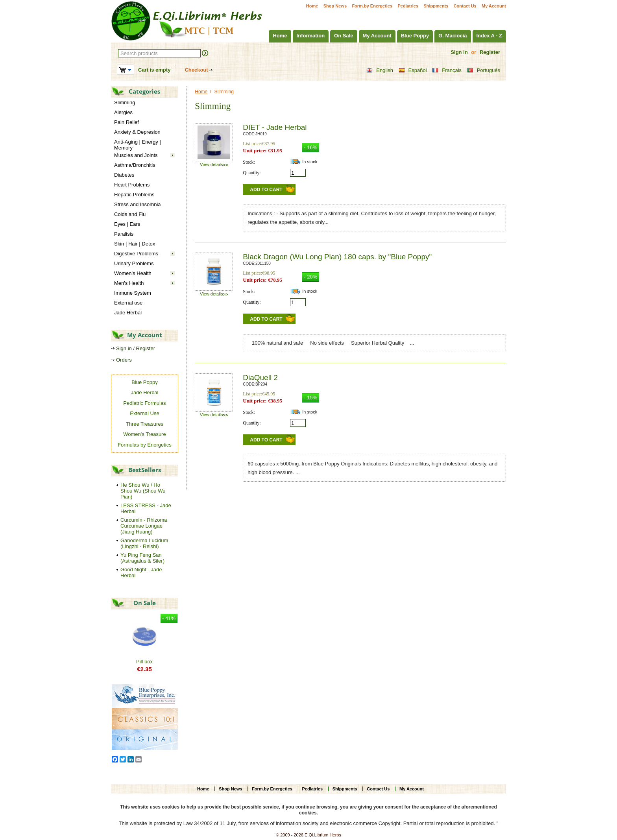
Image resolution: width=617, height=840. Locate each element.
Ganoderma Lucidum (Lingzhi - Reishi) (144, 543)
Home (312, 6)
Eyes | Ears (127, 224)
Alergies (123, 112)
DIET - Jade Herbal (275, 127)
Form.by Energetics (372, 6)
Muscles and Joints (136, 155)
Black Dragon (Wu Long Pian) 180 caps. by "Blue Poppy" (337, 257)
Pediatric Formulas (144, 403)
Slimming (125, 102)
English (380, 70)
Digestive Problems (136, 254)
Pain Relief (127, 122)
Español (413, 70)
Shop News (335, 6)
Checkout (196, 70)
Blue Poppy (415, 36)
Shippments (436, 6)
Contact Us (465, 6)
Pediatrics (408, 6)
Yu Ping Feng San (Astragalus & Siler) (142, 558)
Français (447, 70)
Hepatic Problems (134, 195)
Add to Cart (266, 190)
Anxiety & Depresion (137, 132)
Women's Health (133, 273)
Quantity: (252, 173)
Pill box (144, 662)
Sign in (459, 52)
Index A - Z (489, 36)
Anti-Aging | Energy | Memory (138, 145)
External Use (144, 413)
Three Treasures (145, 424)
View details (214, 164)
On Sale (344, 36)
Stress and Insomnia (138, 204)
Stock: (249, 162)
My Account (494, 6)
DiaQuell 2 (260, 378)
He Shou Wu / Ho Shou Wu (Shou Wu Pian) (143, 491)
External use (128, 303)
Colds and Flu (130, 214)
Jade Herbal (128, 313)
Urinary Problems (134, 263)
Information (311, 36)
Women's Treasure (144, 434)
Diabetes (124, 175)
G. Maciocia (453, 36)
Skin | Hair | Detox (135, 244)
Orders (124, 360)
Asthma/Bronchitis (135, 165)
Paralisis (124, 234)
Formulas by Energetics (145, 445)
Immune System (133, 293)
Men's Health (129, 283)
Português (484, 70)
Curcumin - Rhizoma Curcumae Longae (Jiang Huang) (144, 526)
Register (490, 52)
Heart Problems (132, 185)
